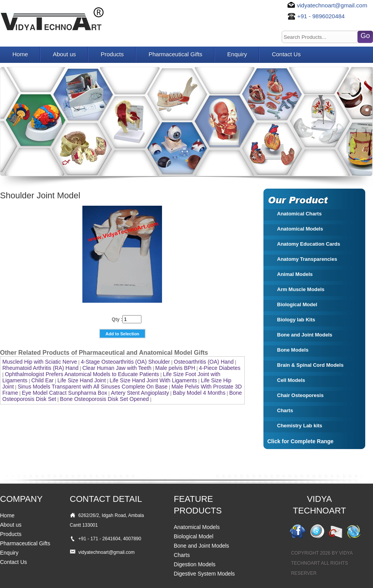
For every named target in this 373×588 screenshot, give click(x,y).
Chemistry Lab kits (300, 426)
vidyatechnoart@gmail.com (332, 5)
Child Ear (42, 380)
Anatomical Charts (299, 214)
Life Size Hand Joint (82, 380)
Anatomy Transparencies (307, 259)
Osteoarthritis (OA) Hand (204, 362)
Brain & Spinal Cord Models (310, 365)
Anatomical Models (300, 229)
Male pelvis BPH (175, 368)
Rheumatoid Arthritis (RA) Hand (40, 368)
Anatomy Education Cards (309, 244)
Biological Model (297, 304)
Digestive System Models (204, 574)
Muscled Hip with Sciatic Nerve (40, 362)
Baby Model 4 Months (199, 393)
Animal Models (295, 274)
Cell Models (291, 380)
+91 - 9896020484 (321, 16)
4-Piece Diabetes (220, 368)
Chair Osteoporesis (300, 395)
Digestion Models (194, 564)
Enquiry (237, 54)
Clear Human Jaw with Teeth (117, 368)
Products (112, 54)
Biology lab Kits (296, 320)
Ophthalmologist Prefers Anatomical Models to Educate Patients (82, 374)
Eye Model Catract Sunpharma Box (64, 393)
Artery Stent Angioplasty (140, 393)
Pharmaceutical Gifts (175, 54)
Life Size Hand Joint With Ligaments (153, 380)
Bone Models (293, 350)
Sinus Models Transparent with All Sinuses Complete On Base (92, 387)
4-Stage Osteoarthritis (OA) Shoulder (125, 362)
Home (20, 54)
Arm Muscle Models (301, 289)
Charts (285, 410)
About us (64, 54)
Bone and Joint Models (305, 335)
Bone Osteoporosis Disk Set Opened (104, 399)
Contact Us (286, 54)
